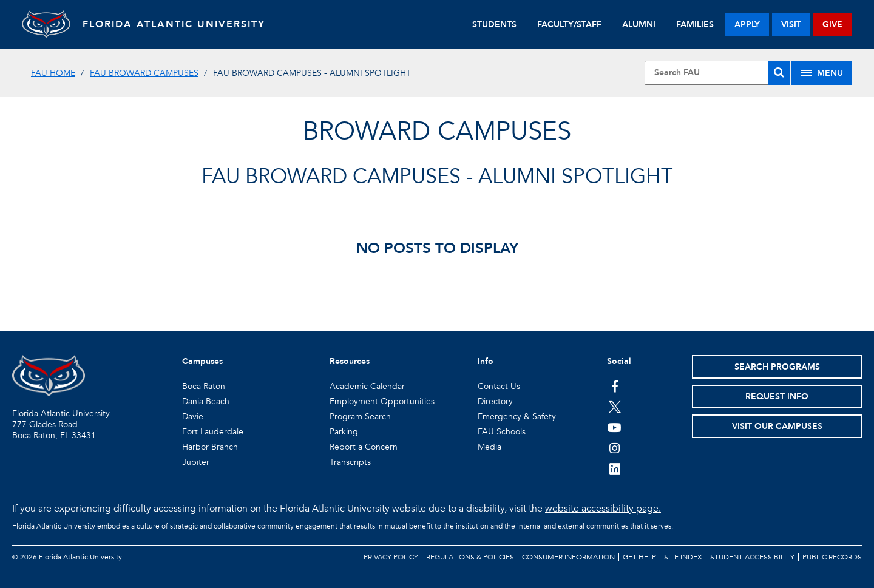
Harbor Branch (210, 447)
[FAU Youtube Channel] (615, 427)
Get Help (639, 557)
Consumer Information (568, 557)
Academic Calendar (367, 386)
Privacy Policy (391, 557)
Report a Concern (364, 447)
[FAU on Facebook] (615, 386)
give (832, 25)
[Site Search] (717, 73)
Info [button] (486, 361)
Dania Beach (206, 401)
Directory (495, 401)
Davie (193, 417)
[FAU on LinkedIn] (615, 468)
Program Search (360, 417)
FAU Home (53, 73)
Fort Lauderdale (213, 432)
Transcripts (350, 462)
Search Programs (777, 367)
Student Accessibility (752, 557)
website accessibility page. (603, 509)
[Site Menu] (822, 73)
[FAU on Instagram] (615, 448)
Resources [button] (350, 361)
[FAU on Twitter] (615, 407)
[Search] (779, 73)
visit (791, 25)
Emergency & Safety (517, 417)
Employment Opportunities (382, 401)
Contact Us (499, 386)
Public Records (832, 557)
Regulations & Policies (470, 557)
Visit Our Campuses (777, 426)
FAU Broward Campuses (144, 73)
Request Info (777, 397)
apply (747, 25)
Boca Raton (204, 386)
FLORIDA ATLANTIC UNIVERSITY (174, 24)
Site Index (683, 557)
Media (490, 447)
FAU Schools (502, 432)
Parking (344, 432)
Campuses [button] (202, 361)
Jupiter (196, 462)
